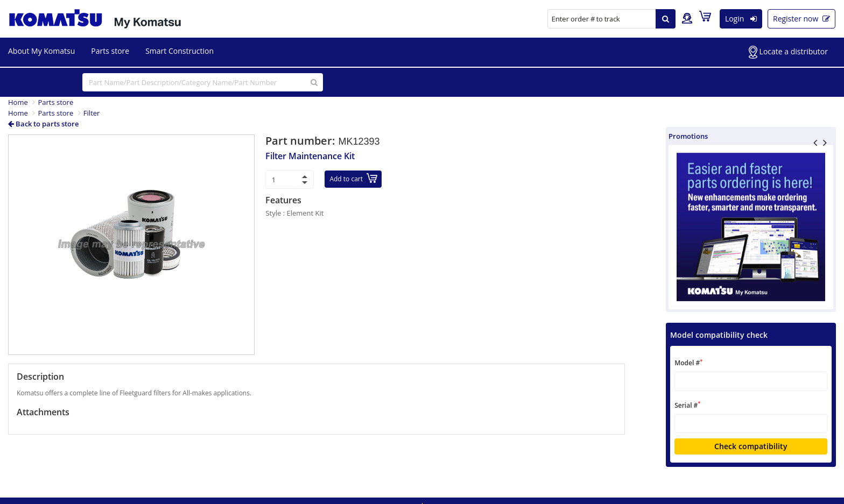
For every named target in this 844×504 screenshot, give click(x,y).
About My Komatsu (41, 51)
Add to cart (353, 178)
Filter (92, 113)
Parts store (110, 51)
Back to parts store (43, 124)
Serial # (687, 405)
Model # (688, 363)
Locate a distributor (788, 52)
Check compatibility (751, 446)
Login (741, 19)
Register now (801, 19)
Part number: (302, 141)
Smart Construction (180, 51)
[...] (203, 82)
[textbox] (751, 381)
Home (18, 102)
